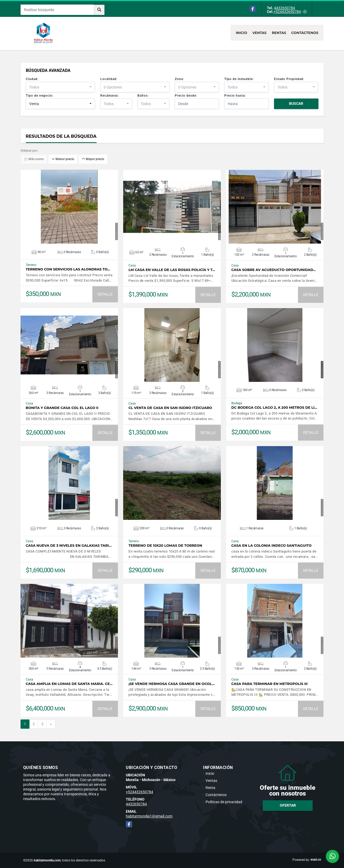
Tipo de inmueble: (239, 79)
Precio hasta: (235, 96)
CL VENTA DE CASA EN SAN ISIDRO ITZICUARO (170, 408)
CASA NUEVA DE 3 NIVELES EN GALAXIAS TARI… (69, 546)
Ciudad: (32, 79)
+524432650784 (287, 12)
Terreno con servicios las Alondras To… (68, 269)
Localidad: (109, 79)
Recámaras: (110, 96)
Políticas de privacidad (224, 802)
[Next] (51, 724)
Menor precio (63, 159)
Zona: (179, 79)
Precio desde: (186, 96)
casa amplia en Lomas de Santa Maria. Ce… (69, 684)
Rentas (279, 33)
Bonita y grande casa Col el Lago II (62, 408)
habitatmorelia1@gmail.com (149, 816)
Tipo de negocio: (40, 96)
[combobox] (60, 87)
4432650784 (285, 8)
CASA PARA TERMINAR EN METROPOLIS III (270, 684)
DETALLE (105, 294)
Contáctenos (305, 33)
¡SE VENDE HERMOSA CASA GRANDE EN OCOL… (171, 684)
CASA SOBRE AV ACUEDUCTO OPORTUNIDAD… (274, 270)
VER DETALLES (69, 207)
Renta (210, 788)
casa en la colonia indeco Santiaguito (271, 546)
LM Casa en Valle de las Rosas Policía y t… (172, 270)
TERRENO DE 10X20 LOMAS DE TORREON (165, 546)
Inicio (241, 33)
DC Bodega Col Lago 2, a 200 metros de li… (274, 408)
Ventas (260, 33)
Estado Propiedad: (289, 79)
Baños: (143, 96)
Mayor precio (93, 159)
